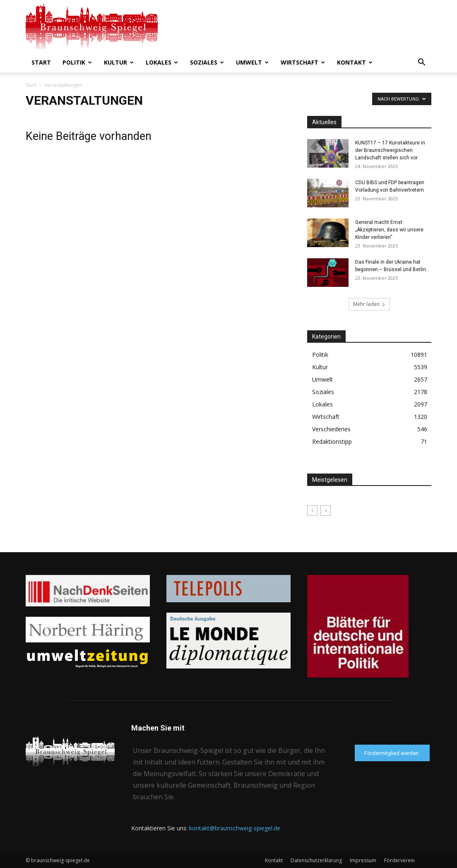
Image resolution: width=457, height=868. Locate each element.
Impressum (363, 860)
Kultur (119, 62)
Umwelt (252, 62)
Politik (77, 62)
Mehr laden (369, 304)
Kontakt (355, 62)
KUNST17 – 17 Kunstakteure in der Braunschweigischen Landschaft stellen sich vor (390, 150)
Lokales (162, 62)
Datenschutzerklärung (316, 860)
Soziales (207, 62)
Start (41, 62)
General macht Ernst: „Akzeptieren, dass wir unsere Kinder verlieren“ (389, 230)
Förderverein (399, 860)
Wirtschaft (303, 62)
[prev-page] (312, 511)
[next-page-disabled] (326, 511)
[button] (421, 63)
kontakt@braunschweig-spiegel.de (235, 828)
